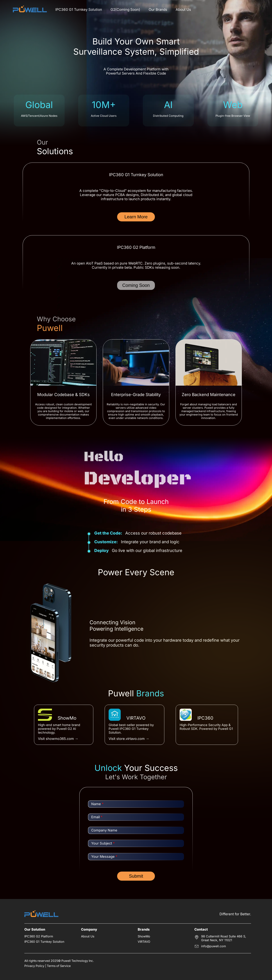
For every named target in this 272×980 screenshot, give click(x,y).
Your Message (104, 857)
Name (97, 804)
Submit (136, 876)
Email (97, 817)
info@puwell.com (214, 946)
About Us (183, 9)
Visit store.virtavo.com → (129, 739)
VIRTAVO (144, 942)
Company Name (104, 830)
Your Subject (103, 843)
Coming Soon (136, 285)
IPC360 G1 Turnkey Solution (79, 9)
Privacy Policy (34, 966)
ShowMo (144, 936)
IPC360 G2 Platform (39, 936)
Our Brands (158, 9)
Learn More (136, 217)
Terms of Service (59, 966)
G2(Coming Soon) (125, 9)
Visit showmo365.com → (58, 739)
